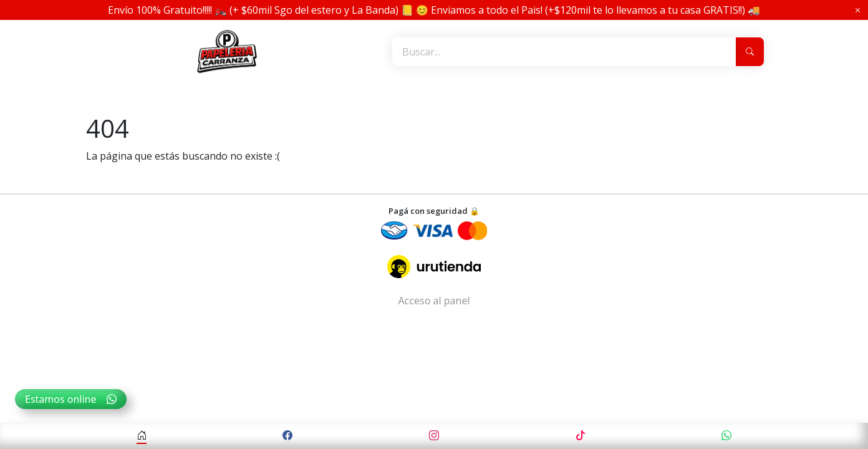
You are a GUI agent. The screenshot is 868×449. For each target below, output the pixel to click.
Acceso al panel (434, 301)
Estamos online (71, 399)
